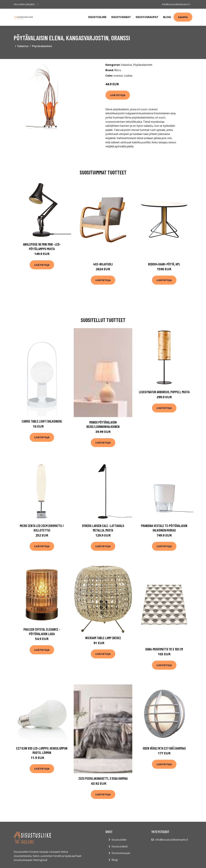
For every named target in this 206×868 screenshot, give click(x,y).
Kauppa (183, 17)
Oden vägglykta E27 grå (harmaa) (164, 748)
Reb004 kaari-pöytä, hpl (164, 264)
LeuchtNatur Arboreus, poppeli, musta (164, 392)
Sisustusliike (97, 17)
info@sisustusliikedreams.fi (176, 4)
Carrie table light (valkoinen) (42, 421)
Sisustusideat (121, 17)
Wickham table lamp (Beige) (103, 638)
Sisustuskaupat (147, 17)
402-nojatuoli (103, 264)
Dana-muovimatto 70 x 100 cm (164, 649)
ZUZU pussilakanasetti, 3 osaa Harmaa (103, 778)
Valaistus (23, 46)
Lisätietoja (118, 95)
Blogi (167, 17)
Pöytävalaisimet (42, 46)
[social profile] (38, 4)
